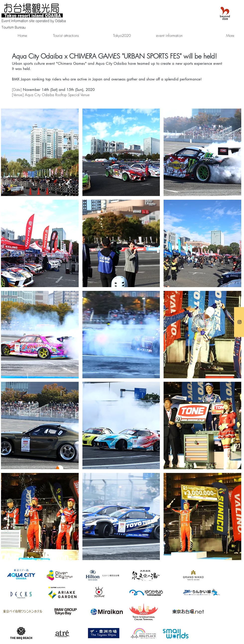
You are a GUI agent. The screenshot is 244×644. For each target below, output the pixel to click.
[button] (40, 152)
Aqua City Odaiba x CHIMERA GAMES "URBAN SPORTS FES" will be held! (114, 56)
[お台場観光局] (240, 322)
